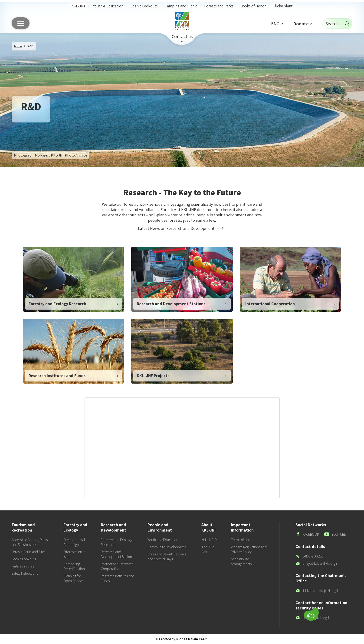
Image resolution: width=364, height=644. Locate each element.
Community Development (167, 547)
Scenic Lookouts (144, 6)
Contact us (182, 36)
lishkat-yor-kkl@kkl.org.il (317, 591)
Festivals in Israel (23, 566)
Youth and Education (163, 540)
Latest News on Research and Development (182, 228)
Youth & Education (108, 6)
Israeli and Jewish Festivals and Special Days (167, 557)
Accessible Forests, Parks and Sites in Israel (30, 542)
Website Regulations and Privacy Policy (249, 549)
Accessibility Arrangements (241, 561)
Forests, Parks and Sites (28, 552)
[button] (277, 24)
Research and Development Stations (117, 554)
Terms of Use (240, 540)
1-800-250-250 (310, 556)
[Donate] (311, 614)
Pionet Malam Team (192, 639)
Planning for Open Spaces (73, 578)
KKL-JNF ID (209, 540)
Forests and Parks (219, 6)
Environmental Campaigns (74, 542)
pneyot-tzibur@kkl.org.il (316, 563)
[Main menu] (21, 23)
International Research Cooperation (117, 566)
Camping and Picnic (181, 6)
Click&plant (283, 6)
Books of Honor (253, 6)
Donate (301, 24)
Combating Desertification (74, 566)
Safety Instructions (25, 573)
